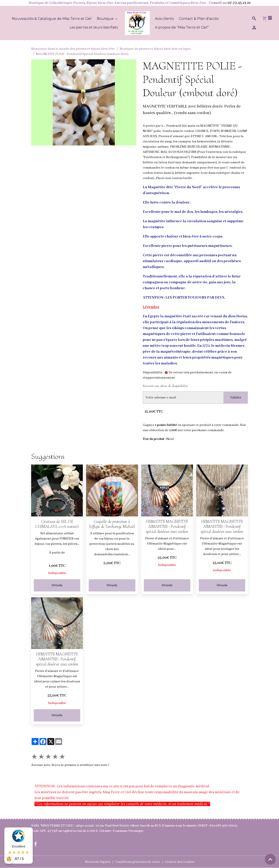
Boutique (106, 19)
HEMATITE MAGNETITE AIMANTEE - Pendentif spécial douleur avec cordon (167, 526)
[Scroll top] (270, 859)
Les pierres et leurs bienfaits (94, 27)
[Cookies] (9, 859)
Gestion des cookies (179, 862)
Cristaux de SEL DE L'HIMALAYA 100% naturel (57, 524)
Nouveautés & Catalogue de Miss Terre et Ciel (52, 19)
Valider (236, 398)
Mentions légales (98, 862)
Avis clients (164, 19)
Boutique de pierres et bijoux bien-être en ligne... (156, 49)
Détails (57, 585)
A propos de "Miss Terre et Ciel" (182, 27)
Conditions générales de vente (138, 862)
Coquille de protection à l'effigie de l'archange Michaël (112, 524)
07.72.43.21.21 (239, 3)
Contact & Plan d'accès (199, 19)
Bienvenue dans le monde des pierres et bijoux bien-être (73, 49)
